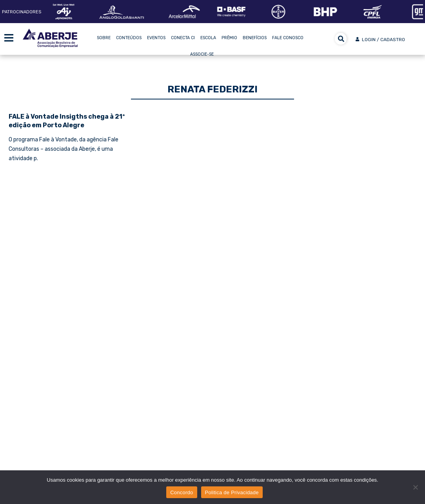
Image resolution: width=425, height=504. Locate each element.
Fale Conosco (288, 38)
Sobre (104, 38)
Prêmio (229, 38)
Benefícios (255, 38)
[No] (415, 487)
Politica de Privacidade (232, 492)
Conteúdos (129, 38)
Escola (208, 38)
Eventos (156, 38)
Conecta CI (183, 38)
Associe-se (202, 54)
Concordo (182, 492)
